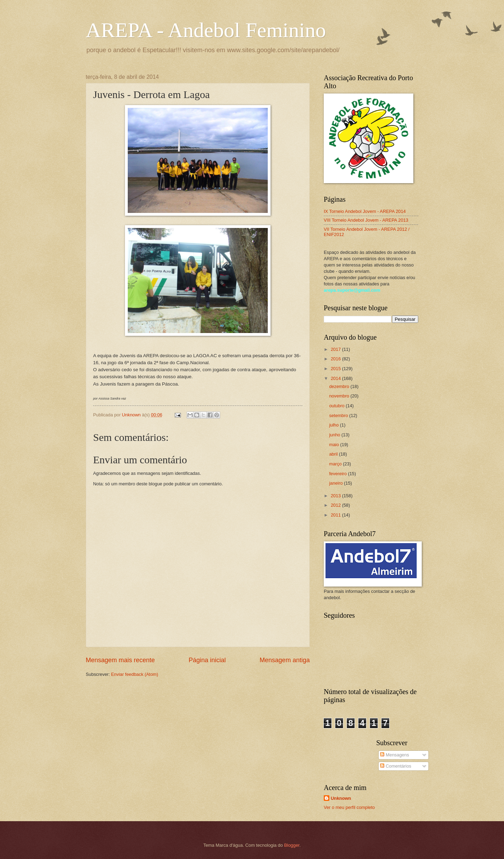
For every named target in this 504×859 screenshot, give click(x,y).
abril (334, 454)
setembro (339, 415)
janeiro (336, 483)
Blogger (292, 845)
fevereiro (338, 474)
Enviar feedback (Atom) (135, 674)
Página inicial (207, 660)
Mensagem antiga (285, 660)
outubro (337, 406)
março (336, 464)
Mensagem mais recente (120, 660)
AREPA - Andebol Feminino (206, 30)
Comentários (396, 766)
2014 (336, 378)
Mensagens (394, 755)
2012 (336, 505)
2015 (336, 369)
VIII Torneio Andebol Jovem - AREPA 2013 (366, 220)
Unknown (341, 798)
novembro (340, 396)
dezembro (340, 386)
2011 (336, 515)
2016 (336, 359)
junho (335, 435)
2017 (336, 349)
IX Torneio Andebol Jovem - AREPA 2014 (365, 211)
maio (334, 445)
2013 (336, 496)
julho (334, 425)
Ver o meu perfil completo (349, 807)
